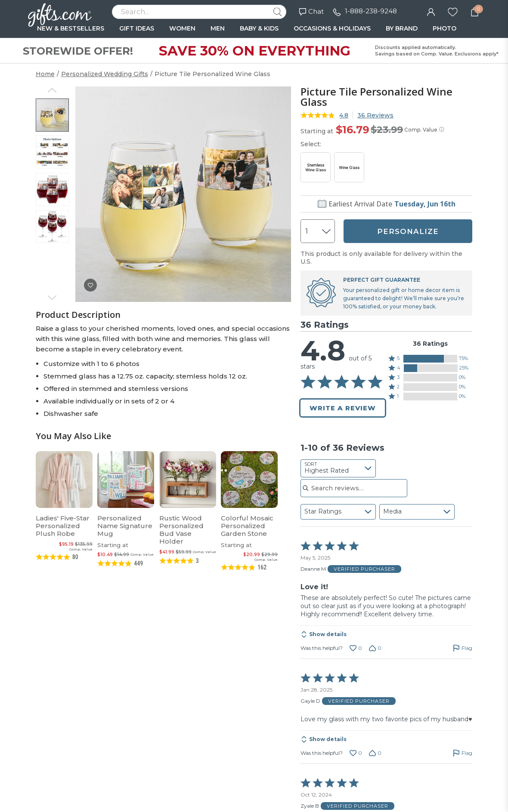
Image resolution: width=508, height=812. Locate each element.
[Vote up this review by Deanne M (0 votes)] (356, 648)
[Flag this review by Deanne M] (463, 648)
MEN (218, 28)
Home (45, 74)
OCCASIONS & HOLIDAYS (332, 28)
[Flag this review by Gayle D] (463, 753)
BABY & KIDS (259, 28)
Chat (311, 11)
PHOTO (444, 28)
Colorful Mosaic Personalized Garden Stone (247, 526)
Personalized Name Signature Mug (125, 526)
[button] (431, 359)
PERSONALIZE (408, 231)
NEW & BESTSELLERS (71, 28)
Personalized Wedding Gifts (105, 74)
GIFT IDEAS (137, 28)
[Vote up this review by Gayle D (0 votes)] (356, 753)
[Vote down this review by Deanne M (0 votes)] (375, 648)
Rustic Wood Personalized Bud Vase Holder (181, 530)
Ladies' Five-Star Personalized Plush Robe (63, 526)
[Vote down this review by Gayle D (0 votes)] (375, 753)
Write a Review (343, 408)
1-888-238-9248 (371, 11)
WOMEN (182, 28)
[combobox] (338, 468)
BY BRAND (402, 28)
